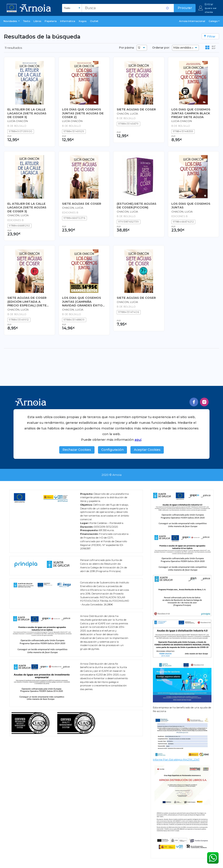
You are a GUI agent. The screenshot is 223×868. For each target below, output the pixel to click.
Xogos (83, 21)
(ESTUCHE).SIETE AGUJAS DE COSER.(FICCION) (137, 205)
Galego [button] (213, 21)
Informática (68, 21)
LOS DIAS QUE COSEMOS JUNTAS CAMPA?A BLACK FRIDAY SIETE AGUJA (191, 113)
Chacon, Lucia (73, 208)
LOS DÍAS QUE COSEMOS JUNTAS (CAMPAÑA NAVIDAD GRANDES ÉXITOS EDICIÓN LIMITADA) (83, 302)
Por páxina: (127, 48)
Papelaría (51, 21)
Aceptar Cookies (147, 450)
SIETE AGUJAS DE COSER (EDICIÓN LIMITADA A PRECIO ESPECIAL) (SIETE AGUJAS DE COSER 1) (27, 302)
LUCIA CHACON (182, 121)
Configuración (112, 450)
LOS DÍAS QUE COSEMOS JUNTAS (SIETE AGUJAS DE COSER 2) (83, 113)
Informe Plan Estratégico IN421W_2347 (176, 760)
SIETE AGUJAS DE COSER (136, 109)
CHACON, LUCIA (182, 212)
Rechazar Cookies (77, 450)
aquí (138, 440)
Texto (27, 21)
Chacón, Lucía (127, 114)
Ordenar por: (161, 48)
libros (37, 21)
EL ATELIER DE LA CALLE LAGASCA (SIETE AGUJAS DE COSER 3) (27, 113)
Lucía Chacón (18, 121)
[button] (12, 21)
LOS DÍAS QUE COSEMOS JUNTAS (191, 205)
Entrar (209, 4)
